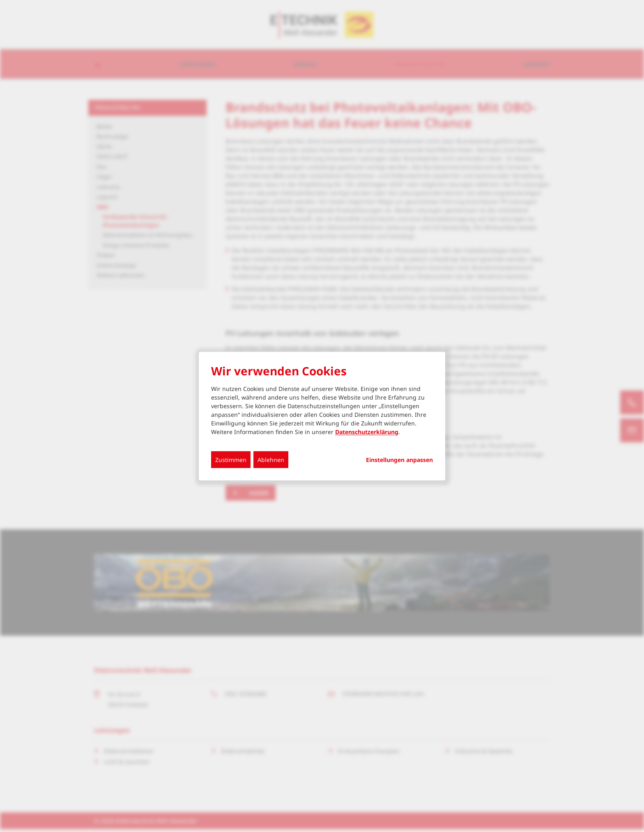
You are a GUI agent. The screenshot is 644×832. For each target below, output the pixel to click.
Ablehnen (271, 459)
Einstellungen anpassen (399, 460)
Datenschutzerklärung (367, 431)
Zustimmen (231, 459)
